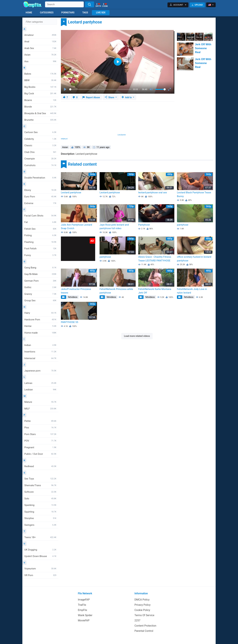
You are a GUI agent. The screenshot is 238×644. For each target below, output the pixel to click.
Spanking (40, 505)
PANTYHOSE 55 (70, 322)
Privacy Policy (143, 605)
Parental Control (144, 631)
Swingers (40, 525)
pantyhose (183, 225)
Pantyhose (144, 225)
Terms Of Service (144, 615)
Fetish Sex (40, 229)
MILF (40, 409)
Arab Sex (40, 48)
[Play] (65, 89)
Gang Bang (40, 268)
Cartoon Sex (40, 132)
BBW (40, 80)
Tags (85, 13)
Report (91, 97)
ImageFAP (84, 600)
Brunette (40, 120)
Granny (40, 294)
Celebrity (40, 139)
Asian (40, 55)
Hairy (40, 313)
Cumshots (40, 165)
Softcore (40, 492)
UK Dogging (40, 550)
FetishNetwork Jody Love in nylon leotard (192, 291)
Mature (40, 402)
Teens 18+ (40, 537)
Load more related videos (137, 336)
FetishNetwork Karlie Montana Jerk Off (155, 291)
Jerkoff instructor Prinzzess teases (76, 291)
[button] (178, 5)
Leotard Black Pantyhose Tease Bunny (194, 194)
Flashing (40, 242)
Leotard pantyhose (71, 193)
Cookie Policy (142, 610)
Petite (40, 421)
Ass (40, 61)
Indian (40, 345)
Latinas (40, 383)
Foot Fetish (40, 249)
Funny (40, 255)
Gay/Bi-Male (40, 274)
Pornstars (68, 13)
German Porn (40, 281)
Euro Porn (40, 197)
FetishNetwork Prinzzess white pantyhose (116, 291)
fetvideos (72, 297)
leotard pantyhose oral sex (153, 193)
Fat (40, 222)
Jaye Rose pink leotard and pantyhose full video (114, 227)
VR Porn (40, 575)
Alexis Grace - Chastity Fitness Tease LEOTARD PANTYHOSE (155, 259)
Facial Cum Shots (40, 216)
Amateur (40, 35)
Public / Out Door (40, 454)
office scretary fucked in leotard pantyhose (194, 259)
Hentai (40, 326)
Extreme (40, 203)
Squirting (40, 512)
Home (29, 13)
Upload (197, 5)
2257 (137, 620)
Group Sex (40, 301)
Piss (40, 428)
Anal (40, 42)
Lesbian (40, 390)
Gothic (40, 287)
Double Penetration (40, 178)
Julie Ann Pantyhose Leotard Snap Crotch (76, 227)
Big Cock (40, 93)
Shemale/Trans (40, 485)
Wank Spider (85, 615)
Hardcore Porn (40, 320)
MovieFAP (84, 620)
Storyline (40, 518)
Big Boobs (40, 87)
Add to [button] (127, 97)
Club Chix (40, 152)
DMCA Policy (142, 600)
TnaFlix (82, 605)
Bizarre (40, 100)
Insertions (40, 352)
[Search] (90, 4)
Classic (40, 145)
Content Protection (145, 626)
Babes (40, 74)
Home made (40, 333)
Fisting (40, 235)
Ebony (40, 190)
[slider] (100, 89)
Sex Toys (40, 479)
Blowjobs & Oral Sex (40, 113)
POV (40, 441)
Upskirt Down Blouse (40, 556)
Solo (40, 499)
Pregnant (40, 447)
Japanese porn (40, 371)
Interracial (40, 358)
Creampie (40, 159)
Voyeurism (40, 569)
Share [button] (110, 97)
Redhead (40, 466)
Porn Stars (40, 434)
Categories (47, 13)
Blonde (40, 107)
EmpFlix (83, 610)
